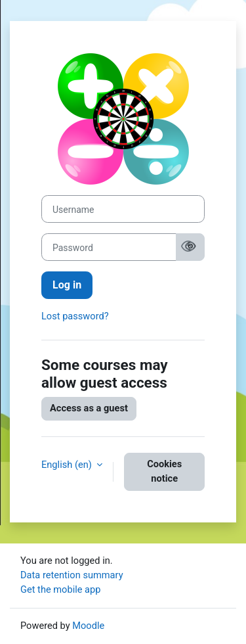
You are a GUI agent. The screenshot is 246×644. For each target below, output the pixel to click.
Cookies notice (164, 471)
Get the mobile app (60, 589)
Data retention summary (72, 575)
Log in (67, 285)
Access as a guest (89, 408)
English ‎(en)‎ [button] (68, 465)
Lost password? (75, 316)
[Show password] (188, 247)
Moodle (88, 626)
